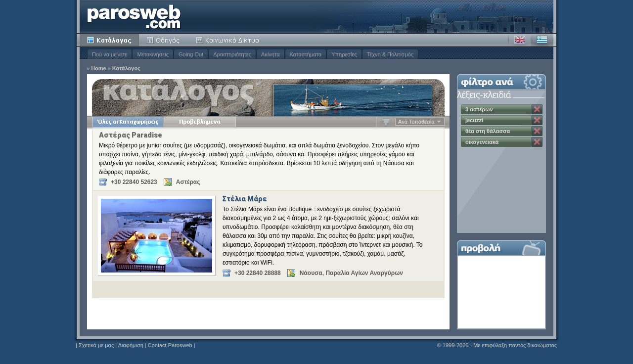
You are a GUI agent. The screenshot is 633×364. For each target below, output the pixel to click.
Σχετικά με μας (96, 345)
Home (99, 68)
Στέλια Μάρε (245, 199)
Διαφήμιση (131, 345)
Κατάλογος (109, 40)
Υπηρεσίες (344, 54)
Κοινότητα (229, 40)
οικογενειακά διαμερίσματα (483, 143)
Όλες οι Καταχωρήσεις (128, 122)
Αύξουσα (386, 122)
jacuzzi (474, 120)
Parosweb (134, 17)
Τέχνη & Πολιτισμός (390, 54)
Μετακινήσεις (153, 54)
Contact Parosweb (170, 345)
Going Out (191, 54)
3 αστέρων (479, 109)
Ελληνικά (542, 40)
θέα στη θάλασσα (488, 131)
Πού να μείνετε (110, 54)
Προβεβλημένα (200, 122)
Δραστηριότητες (232, 54)
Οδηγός (164, 40)
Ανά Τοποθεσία (416, 122)
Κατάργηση (537, 109)
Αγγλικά (520, 40)
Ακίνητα (270, 54)
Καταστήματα (306, 54)
